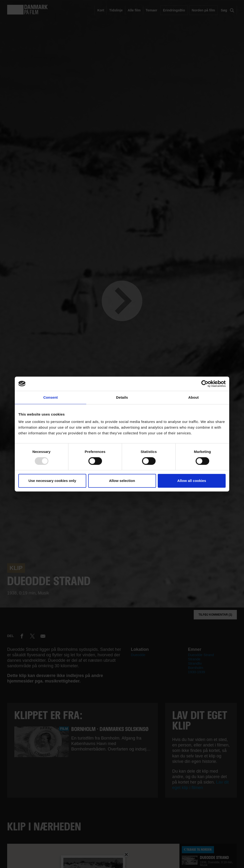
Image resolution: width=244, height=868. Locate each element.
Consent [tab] (51, 397)
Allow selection (122, 481)
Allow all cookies (192, 481)
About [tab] (193, 397)
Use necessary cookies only (52, 481)
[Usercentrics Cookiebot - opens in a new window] (205, 384)
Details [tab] (122, 397)
